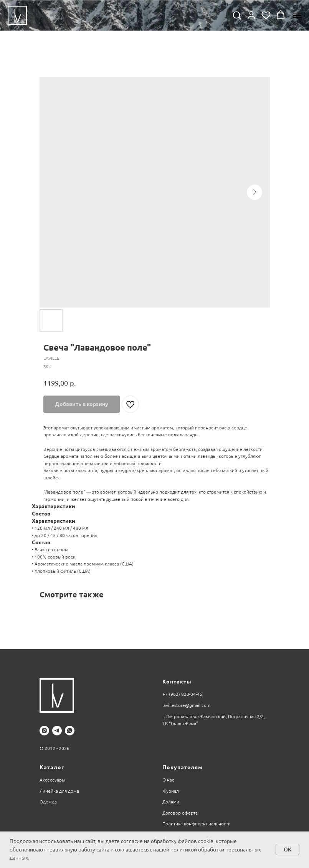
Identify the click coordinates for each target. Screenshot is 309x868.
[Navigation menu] (297, 15)
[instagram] (44, 731)
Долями (171, 802)
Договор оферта (180, 813)
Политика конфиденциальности (197, 824)
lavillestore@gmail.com (186, 705)
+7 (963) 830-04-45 (182, 694)
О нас (168, 780)
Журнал (171, 791)
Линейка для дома (59, 791)
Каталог (52, 767)
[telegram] (57, 731)
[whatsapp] (70, 731)
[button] (237, 15)
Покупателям (183, 767)
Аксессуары (52, 780)
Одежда (48, 802)
